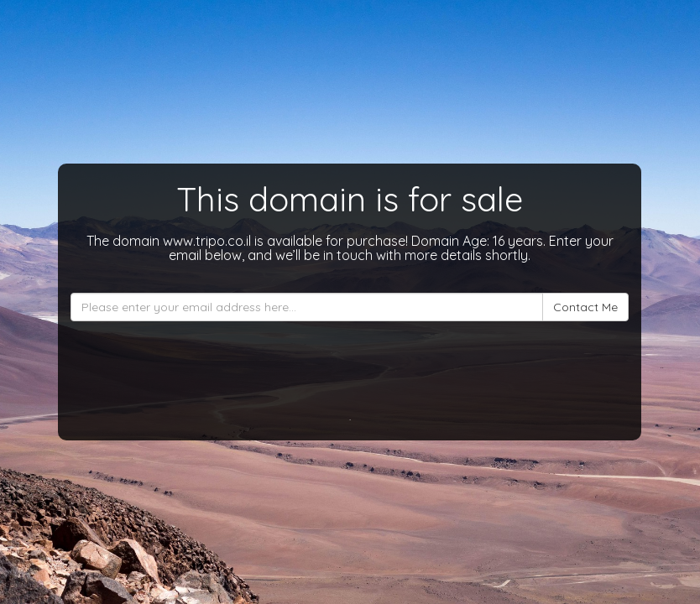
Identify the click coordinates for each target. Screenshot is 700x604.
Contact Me (585, 307)
